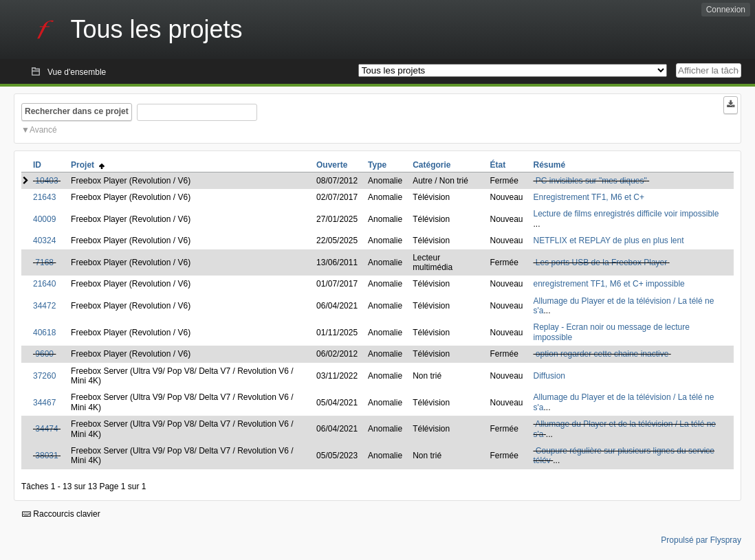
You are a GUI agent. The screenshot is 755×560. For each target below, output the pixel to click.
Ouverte (332, 165)
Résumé (550, 165)
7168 (44, 262)
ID (37, 165)
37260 (44, 376)
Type (377, 165)
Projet (88, 165)
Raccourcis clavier (61, 514)
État (497, 165)
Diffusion (549, 376)
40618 (44, 333)
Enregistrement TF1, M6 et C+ (589, 197)
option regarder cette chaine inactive (602, 354)
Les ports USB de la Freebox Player (601, 262)
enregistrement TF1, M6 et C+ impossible (609, 284)
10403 (46, 181)
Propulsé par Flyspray (701, 540)
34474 (46, 429)
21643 (44, 197)
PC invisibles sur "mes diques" (591, 181)
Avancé (43, 130)
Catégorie (431, 165)
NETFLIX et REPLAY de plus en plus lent (609, 240)
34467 (44, 403)
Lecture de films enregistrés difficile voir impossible (626, 214)
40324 (44, 240)
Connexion (726, 10)
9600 (44, 354)
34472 (44, 306)
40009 (44, 219)
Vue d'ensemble (77, 72)
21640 (44, 284)
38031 (46, 456)
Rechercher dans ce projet (77, 111)
